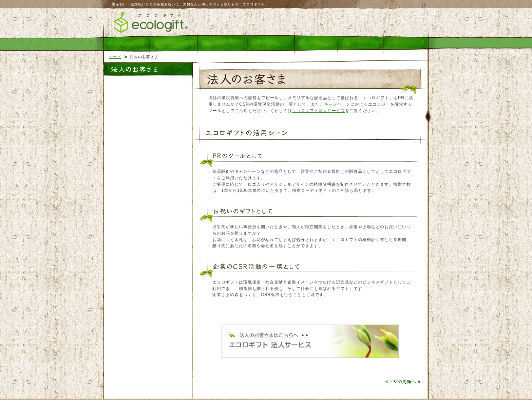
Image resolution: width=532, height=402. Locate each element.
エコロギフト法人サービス (319, 111)
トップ (115, 57)
